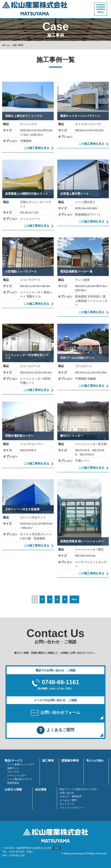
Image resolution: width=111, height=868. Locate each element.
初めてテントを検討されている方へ (79, 789)
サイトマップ (67, 804)
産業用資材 (13, 783)
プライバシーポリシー (72, 808)
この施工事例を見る (36, 148)
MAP (57, 848)
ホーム (6, 45)
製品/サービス (14, 760)
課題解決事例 (70, 760)
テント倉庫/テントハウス (21, 764)
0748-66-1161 (60, 682)
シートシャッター (17, 775)
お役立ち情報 (13, 789)
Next (74, 599)
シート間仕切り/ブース (20, 779)
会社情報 (41, 789)
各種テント (13, 768)
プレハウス (13, 772)
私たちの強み (95, 760)
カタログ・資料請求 (70, 796)
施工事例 (48, 760)
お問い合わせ (67, 793)
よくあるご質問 (68, 800)
